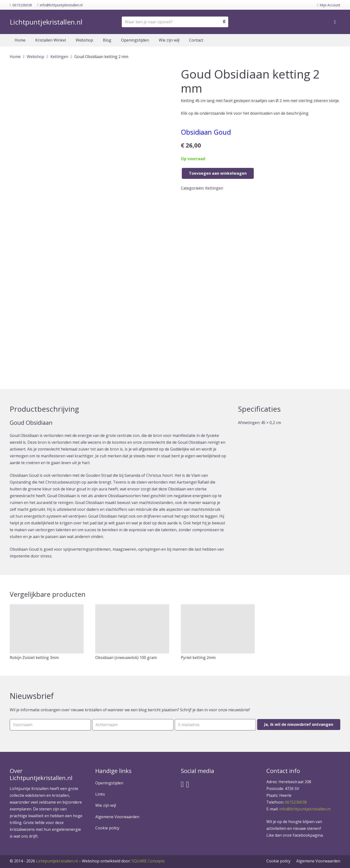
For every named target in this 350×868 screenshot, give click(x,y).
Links (100, 794)
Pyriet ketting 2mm (198, 658)
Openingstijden (109, 783)
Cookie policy (107, 828)
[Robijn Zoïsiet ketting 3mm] (47, 629)
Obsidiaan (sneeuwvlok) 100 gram (126, 658)
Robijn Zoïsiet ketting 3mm (34, 658)
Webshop (35, 57)
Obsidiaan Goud (206, 132)
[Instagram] (188, 785)
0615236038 (296, 802)
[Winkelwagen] (335, 22)
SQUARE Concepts (123, 861)
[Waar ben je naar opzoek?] (175, 22)
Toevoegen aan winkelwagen (218, 173)
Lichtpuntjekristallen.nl (57, 861)
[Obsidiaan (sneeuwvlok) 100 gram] (132, 629)
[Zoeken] (224, 22)
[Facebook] (182, 784)
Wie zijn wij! (106, 805)
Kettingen (59, 57)
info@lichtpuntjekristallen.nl (305, 809)
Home (15, 57)
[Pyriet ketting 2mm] (218, 629)
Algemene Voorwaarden (117, 817)
